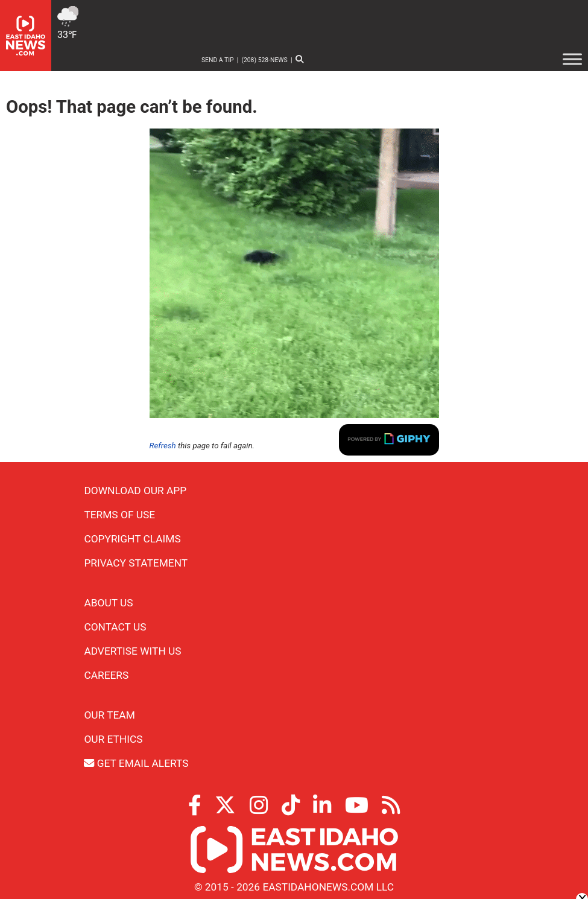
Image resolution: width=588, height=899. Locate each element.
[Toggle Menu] (572, 59)
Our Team (109, 715)
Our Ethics (113, 739)
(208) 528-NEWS (264, 60)
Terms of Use (119, 515)
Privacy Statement (136, 563)
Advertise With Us (132, 651)
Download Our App (135, 491)
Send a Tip (218, 60)
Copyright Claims (132, 539)
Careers (106, 675)
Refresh (163, 446)
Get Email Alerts (136, 763)
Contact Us (115, 627)
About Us (108, 603)
